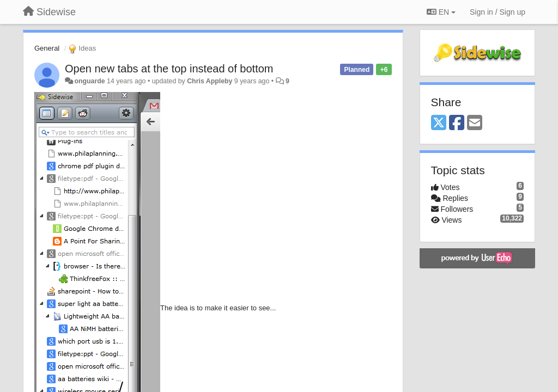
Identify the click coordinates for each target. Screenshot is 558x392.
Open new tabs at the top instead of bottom (169, 69)
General (47, 48)
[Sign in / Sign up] (498, 12)
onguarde (89, 81)
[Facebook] (457, 123)
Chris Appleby (210, 81)
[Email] (475, 123)
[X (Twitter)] (439, 123)
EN (441, 12)
